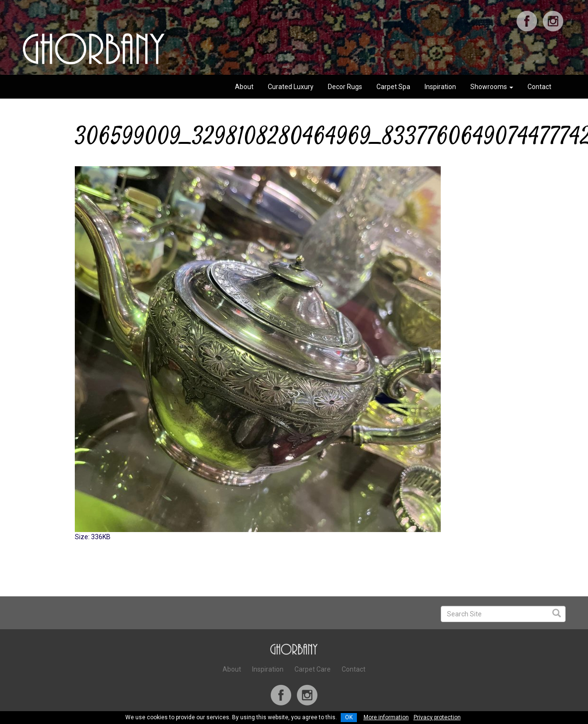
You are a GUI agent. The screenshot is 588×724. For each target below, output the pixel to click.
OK (349, 717)
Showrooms (492, 87)
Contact (539, 87)
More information (386, 717)
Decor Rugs (345, 87)
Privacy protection (437, 717)
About (244, 87)
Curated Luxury (291, 87)
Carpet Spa (393, 87)
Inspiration (440, 87)
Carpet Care (313, 669)
